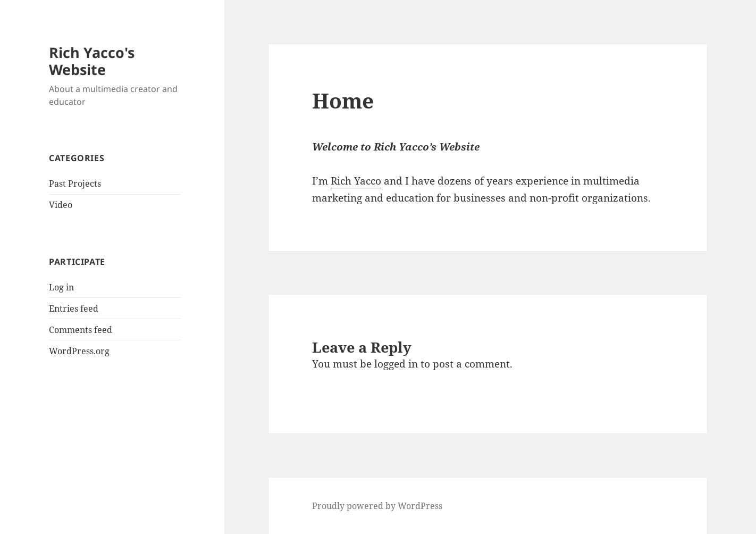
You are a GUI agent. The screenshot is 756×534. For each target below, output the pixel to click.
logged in (396, 364)
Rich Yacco (356, 181)
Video (61, 205)
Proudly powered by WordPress (377, 506)
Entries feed (74, 308)
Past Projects (75, 183)
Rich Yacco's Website (92, 61)
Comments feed (81, 330)
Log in (61, 287)
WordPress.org (79, 351)
